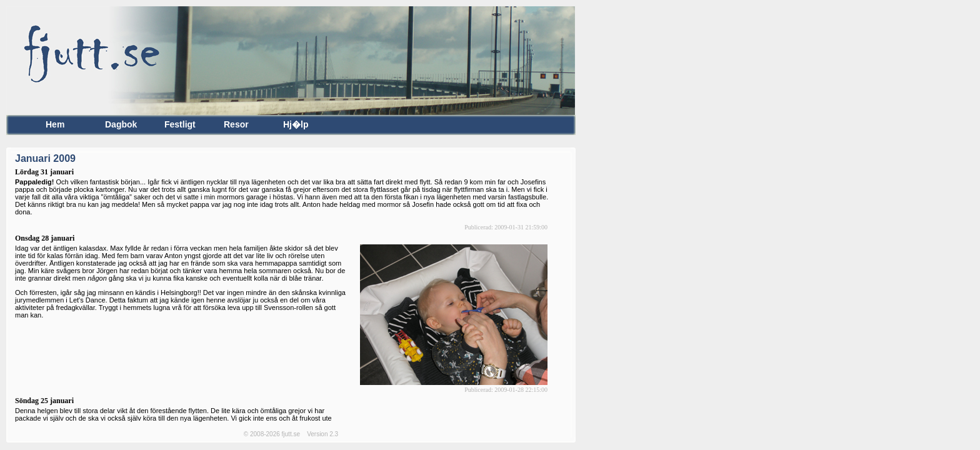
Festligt (180, 125)
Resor (236, 125)
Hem (55, 125)
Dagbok (121, 125)
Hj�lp (296, 125)
